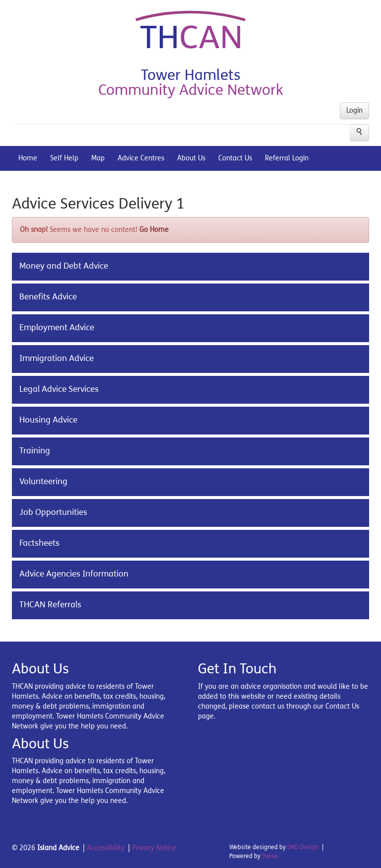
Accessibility (106, 848)
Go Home (154, 230)
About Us (191, 158)
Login (354, 110)
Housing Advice (48, 420)
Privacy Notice (154, 848)
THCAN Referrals (50, 605)
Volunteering (43, 482)
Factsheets (39, 543)
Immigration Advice (57, 359)
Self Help (64, 158)
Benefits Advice (48, 297)
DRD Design (303, 847)
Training (35, 451)
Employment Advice (57, 328)
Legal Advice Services (59, 389)
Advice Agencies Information (74, 574)
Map (98, 158)
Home (28, 158)
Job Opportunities (53, 512)
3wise (270, 856)
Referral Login (287, 158)
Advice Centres (141, 158)
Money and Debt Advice (64, 266)
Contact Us (235, 158)
